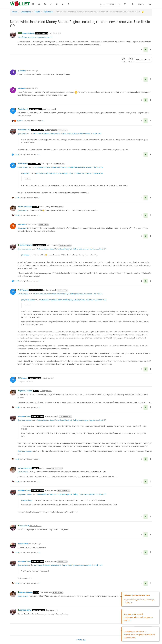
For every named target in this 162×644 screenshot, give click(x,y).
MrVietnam (23, 109)
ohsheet (21, 224)
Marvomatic (23, 526)
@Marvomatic (62, 561)
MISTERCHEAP (28, 33)
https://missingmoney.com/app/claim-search (35, 37)
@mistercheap (23, 167)
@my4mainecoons (65, 245)
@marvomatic (23, 565)
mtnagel (21, 88)
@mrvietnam (22, 134)
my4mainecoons (24, 207)
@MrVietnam (62, 130)
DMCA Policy (81, 640)
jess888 (21, 71)
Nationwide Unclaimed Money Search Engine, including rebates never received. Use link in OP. (67, 134)
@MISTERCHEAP (59, 164)
